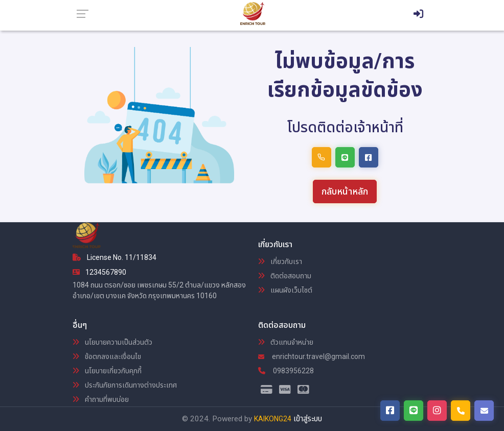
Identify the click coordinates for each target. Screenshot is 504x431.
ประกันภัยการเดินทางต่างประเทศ (125, 385)
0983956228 (286, 371)
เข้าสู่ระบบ (308, 419)
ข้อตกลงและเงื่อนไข (107, 356)
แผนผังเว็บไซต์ (285, 290)
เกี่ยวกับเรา (280, 261)
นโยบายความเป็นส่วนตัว (112, 342)
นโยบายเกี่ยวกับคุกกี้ (107, 371)
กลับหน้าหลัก (345, 191)
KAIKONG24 (273, 419)
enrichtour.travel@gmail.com (312, 356)
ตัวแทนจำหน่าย (286, 342)
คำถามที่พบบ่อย (101, 399)
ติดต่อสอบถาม (285, 276)
